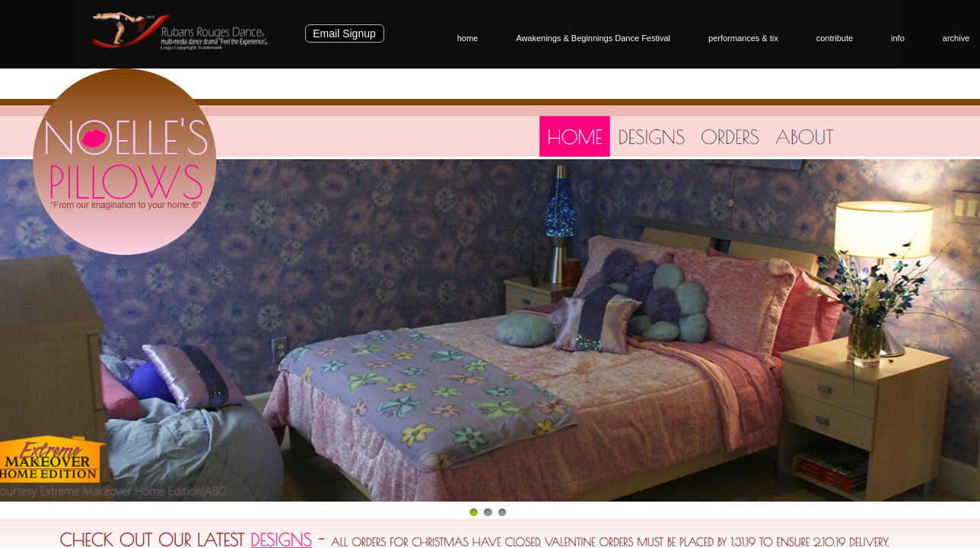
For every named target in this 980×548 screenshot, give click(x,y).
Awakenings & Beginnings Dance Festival (593, 38)
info (898, 38)
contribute (835, 38)
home (468, 38)
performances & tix (743, 38)
